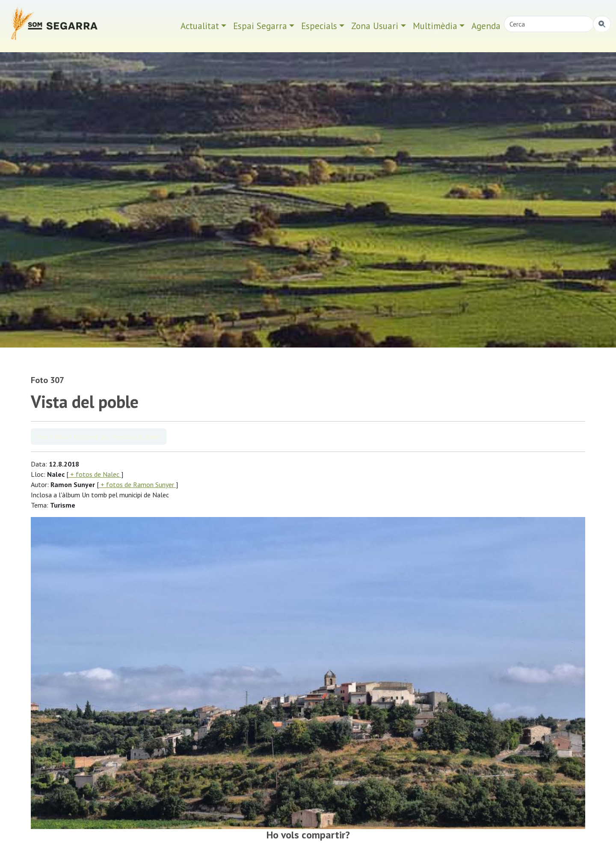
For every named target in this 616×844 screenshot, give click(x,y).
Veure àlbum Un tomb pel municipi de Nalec (99, 437)
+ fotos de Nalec (95, 474)
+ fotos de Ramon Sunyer (137, 484)
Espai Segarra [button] (260, 26)
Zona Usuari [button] (375, 26)
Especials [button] (319, 26)
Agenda (486, 26)
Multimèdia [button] (435, 26)
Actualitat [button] (200, 26)
